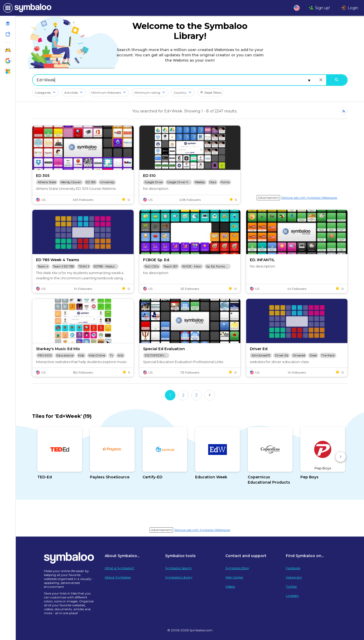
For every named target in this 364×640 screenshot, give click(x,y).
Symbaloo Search (178, 568)
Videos (230, 586)
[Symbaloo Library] (8, 34)
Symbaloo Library (179, 577)
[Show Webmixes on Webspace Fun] (8, 50)
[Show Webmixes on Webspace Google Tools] (8, 61)
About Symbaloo (118, 577)
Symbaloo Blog (237, 568)
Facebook (293, 568)
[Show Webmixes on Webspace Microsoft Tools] (8, 71)
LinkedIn (292, 596)
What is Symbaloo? (120, 568)
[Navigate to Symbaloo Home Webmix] (26, 8)
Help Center (234, 577)
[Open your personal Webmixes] (8, 24)
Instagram (294, 577)
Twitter (291, 586)
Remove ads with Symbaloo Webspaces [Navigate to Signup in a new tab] (309, 198)
